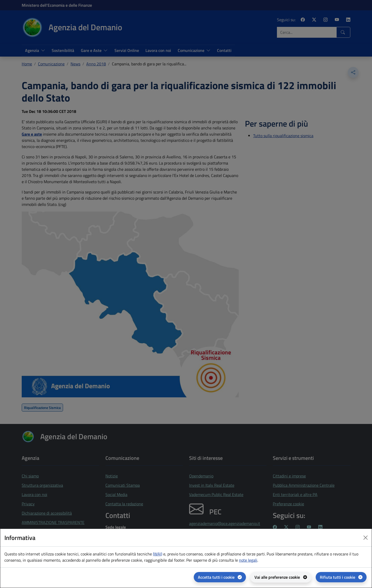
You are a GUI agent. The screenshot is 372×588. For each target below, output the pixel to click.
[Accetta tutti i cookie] (220, 577)
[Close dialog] (366, 538)
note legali (248, 560)
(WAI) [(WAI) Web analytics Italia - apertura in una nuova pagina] (158, 554)
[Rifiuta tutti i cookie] (341, 577)
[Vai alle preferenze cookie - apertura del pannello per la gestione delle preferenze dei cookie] (281, 577)
